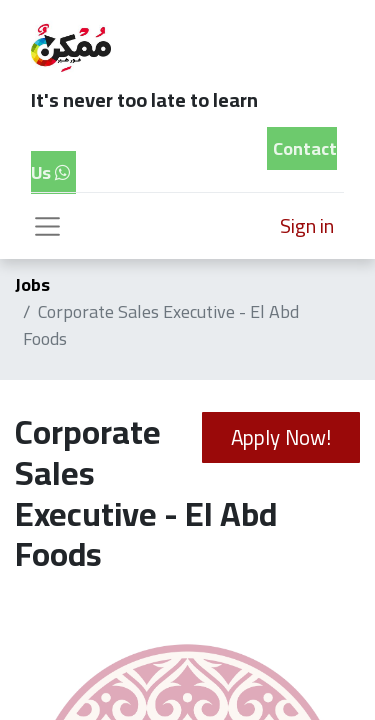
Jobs (32, 284)
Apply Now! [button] (281, 437)
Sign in (307, 225)
